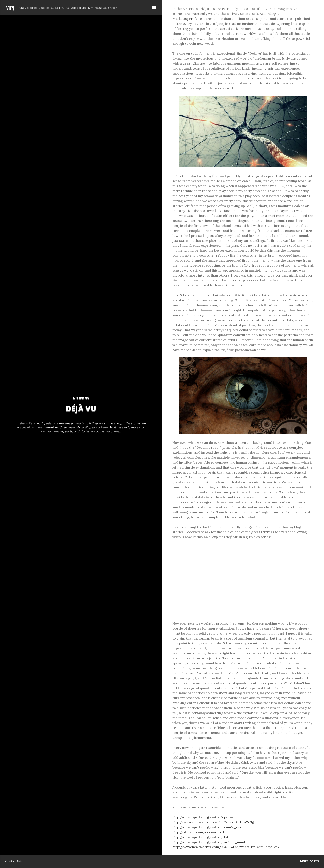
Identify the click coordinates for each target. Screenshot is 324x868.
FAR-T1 (65, 8)
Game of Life (79, 8)
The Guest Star (28, 8)
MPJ (10, 8)
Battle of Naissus (49, 8)
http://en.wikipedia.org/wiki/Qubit (200, 837)
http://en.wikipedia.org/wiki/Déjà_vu (203, 817)
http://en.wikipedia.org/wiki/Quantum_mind (209, 842)
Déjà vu (81, 408)
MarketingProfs (185, 19)
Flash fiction (110, 8)
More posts (309, 861)
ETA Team (94, 8)
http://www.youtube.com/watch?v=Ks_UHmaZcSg (213, 822)
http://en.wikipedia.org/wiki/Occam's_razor (209, 827)
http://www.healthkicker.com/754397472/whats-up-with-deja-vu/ (226, 847)
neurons (81, 398)
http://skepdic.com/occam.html (198, 832)
